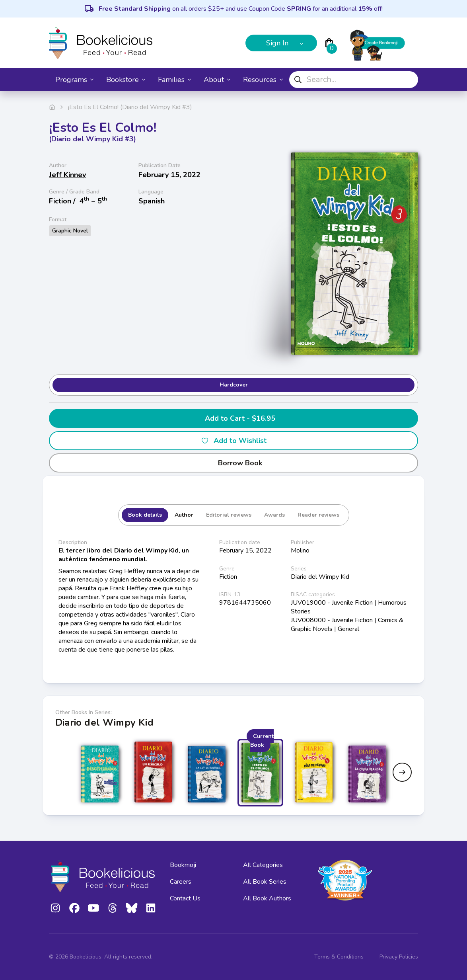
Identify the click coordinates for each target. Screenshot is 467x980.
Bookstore (126, 80)
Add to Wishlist (234, 441)
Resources (263, 80)
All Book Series (265, 882)
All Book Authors (267, 898)
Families (174, 80)
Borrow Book (234, 463)
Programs (74, 80)
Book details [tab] (145, 515)
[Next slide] (402, 772)
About (217, 80)
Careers (181, 882)
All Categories (263, 865)
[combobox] (354, 80)
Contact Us (185, 898)
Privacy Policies (399, 957)
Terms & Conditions (339, 957)
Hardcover (234, 385)
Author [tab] (184, 515)
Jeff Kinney (67, 175)
